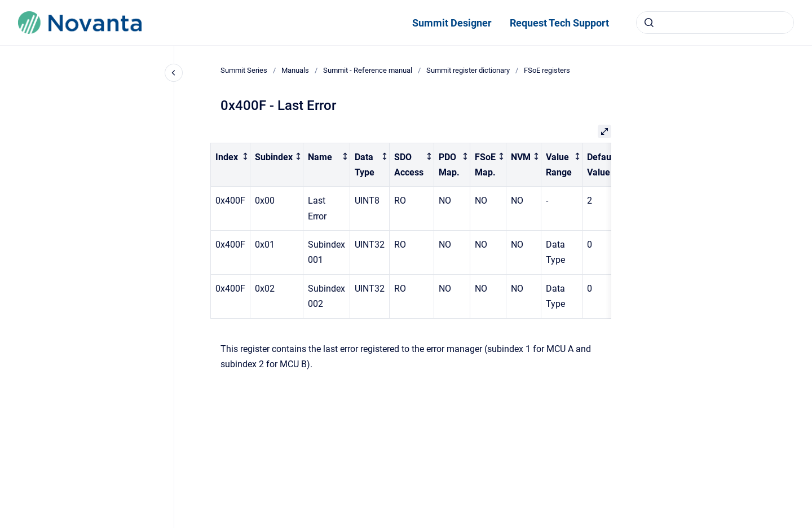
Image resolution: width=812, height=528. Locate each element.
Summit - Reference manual (368, 70)
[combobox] (715, 23)
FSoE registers (547, 70)
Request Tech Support (559, 23)
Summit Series (244, 70)
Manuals (295, 70)
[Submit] (649, 23)
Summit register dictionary (468, 70)
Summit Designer (452, 23)
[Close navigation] (174, 73)
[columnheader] (231, 165)
